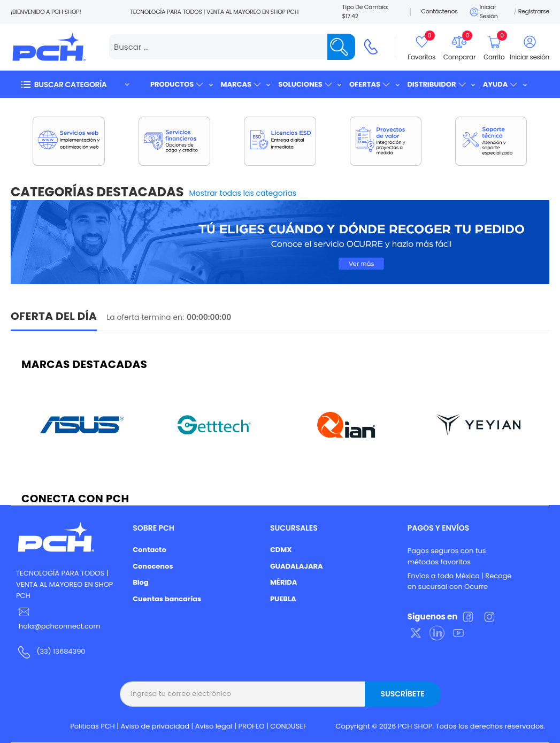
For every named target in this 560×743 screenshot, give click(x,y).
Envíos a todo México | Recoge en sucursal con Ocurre (460, 581)
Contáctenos (440, 11)
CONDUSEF (288, 726)
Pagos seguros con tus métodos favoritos (447, 556)
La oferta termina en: (145, 317)
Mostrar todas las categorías (243, 193)
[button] (75, 84)
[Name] (341, 47)
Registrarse (534, 11)
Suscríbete (402, 694)
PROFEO (251, 726)
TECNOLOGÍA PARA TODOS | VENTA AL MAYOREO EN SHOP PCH (64, 584)
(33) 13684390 (61, 651)
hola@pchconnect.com (60, 626)
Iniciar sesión (483, 12)
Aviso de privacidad (155, 726)
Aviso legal (214, 726)
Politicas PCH (93, 726)
